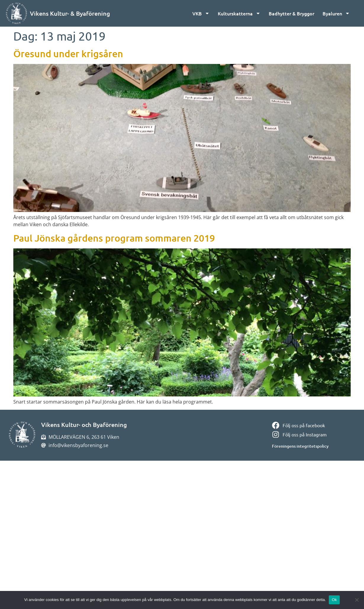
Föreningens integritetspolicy (300, 446)
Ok (334, 600)
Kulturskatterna (239, 13)
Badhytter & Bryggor (291, 13)
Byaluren (336, 13)
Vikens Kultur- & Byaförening (70, 13)
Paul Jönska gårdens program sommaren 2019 (114, 238)
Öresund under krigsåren (68, 53)
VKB (201, 13)
